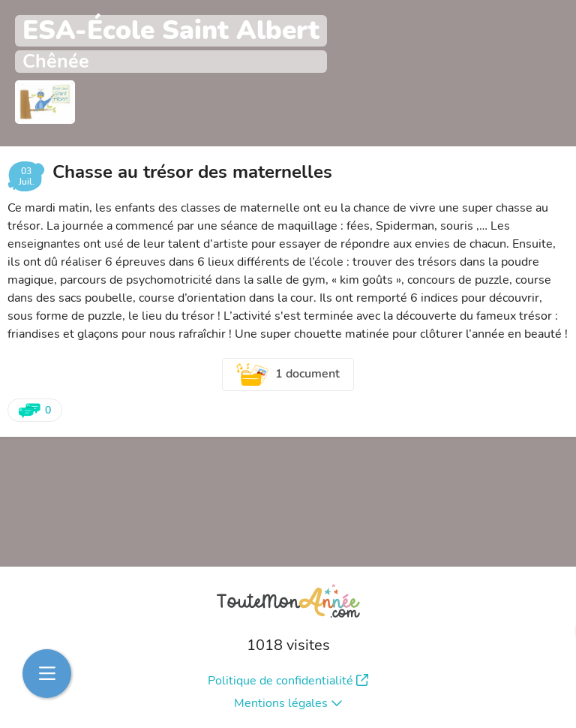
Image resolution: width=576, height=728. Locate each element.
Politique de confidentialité (288, 681)
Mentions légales (288, 703)
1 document (288, 375)
